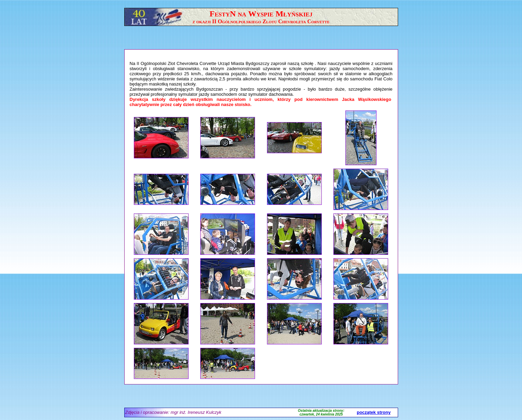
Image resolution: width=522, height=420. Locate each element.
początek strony (374, 412)
